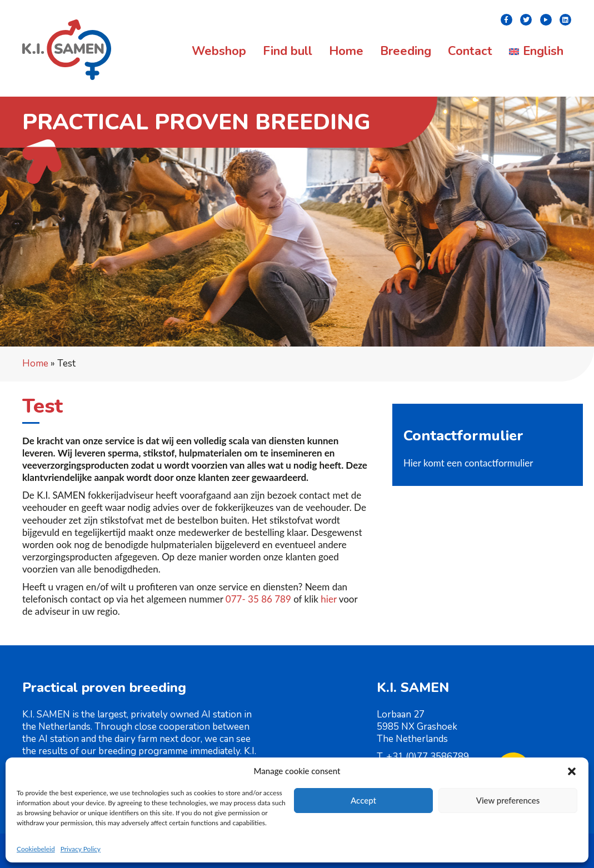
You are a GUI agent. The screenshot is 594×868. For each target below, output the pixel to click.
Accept (363, 800)
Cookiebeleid (36, 849)
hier (328, 599)
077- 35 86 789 (258, 599)
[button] (572, 771)
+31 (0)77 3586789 (428, 757)
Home (35, 363)
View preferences (508, 800)
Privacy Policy (81, 849)
